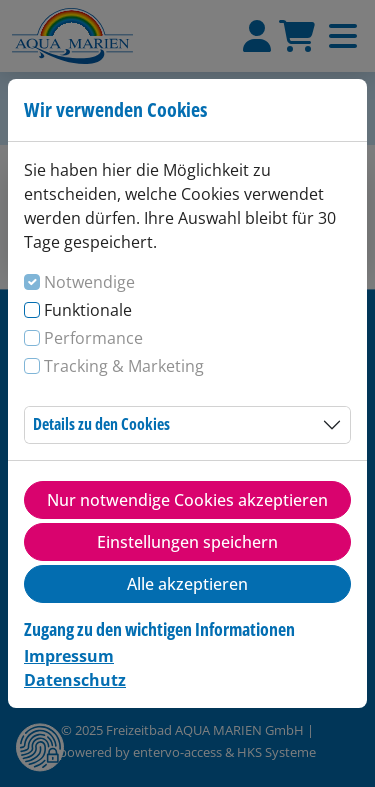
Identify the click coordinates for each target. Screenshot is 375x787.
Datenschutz (75, 680)
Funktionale (88, 310)
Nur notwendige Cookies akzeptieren (187, 500)
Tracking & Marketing (124, 366)
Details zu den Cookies (101, 424)
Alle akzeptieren (187, 584)
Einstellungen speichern (187, 542)
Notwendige (89, 282)
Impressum (69, 656)
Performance (93, 338)
